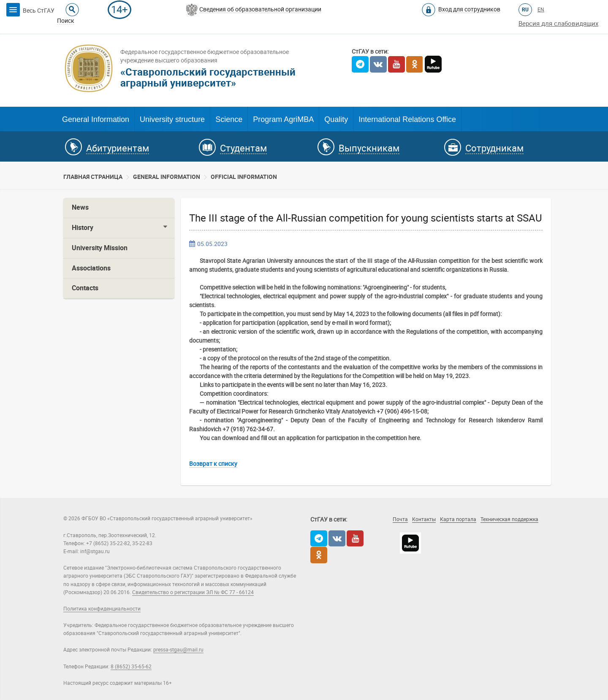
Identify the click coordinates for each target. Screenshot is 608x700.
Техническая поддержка (509, 519)
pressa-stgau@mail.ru (178, 650)
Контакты (424, 519)
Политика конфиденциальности (102, 609)
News (80, 207)
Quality (336, 119)
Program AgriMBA (283, 119)
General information (167, 177)
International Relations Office (407, 119)
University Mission (100, 248)
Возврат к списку (213, 464)
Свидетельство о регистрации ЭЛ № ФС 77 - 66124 (193, 592)
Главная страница (93, 177)
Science (229, 119)
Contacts (85, 288)
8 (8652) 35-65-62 (131, 667)
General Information (96, 119)
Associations (91, 268)
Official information (244, 177)
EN (541, 10)
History (83, 228)
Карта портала (458, 519)
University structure (172, 119)
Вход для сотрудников (469, 9)
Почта (400, 519)
